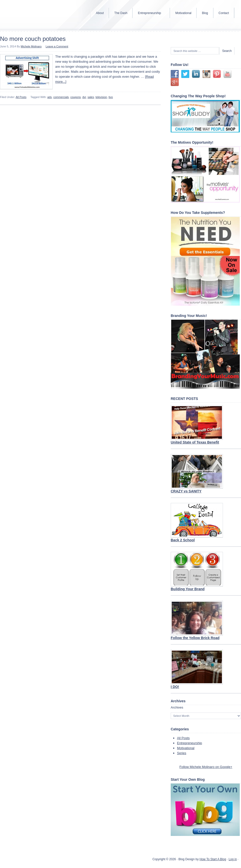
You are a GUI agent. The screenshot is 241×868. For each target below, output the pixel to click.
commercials (61, 97)
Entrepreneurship (190, 743)
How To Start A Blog (213, 859)
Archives (177, 707)
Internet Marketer (40, 15)
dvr (84, 97)
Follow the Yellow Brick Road (195, 638)
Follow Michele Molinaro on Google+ (206, 767)
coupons (76, 97)
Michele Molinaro (31, 46)
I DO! (175, 687)
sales (91, 97)
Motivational (186, 748)
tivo (111, 97)
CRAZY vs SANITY (186, 491)
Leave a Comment (57, 46)
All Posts (21, 97)
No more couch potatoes (33, 39)
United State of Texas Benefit (195, 442)
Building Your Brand (188, 589)
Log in (233, 859)
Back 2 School (183, 540)
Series (182, 753)
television (101, 97)
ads (50, 97)
